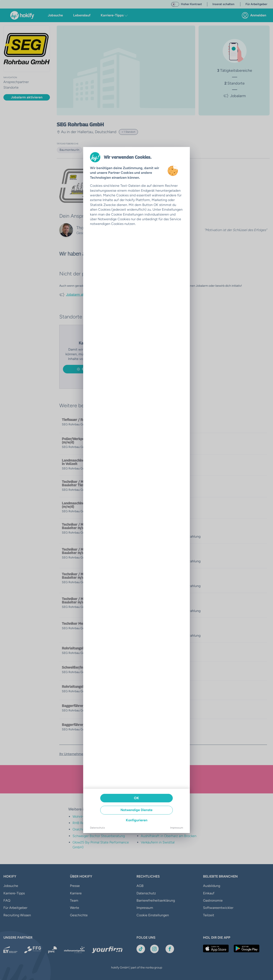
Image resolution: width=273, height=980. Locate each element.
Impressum (177, 828)
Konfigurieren (137, 820)
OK (136, 798)
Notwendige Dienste (136, 810)
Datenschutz (97, 828)
